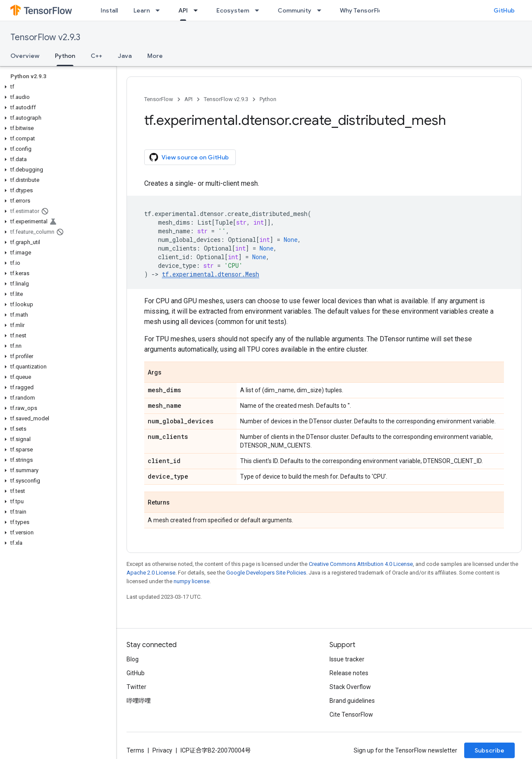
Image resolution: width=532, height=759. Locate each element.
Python (268, 99)
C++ (97, 56)
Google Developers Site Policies (266, 573)
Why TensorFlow (363, 10)
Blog (133, 659)
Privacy (162, 750)
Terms (135, 750)
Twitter (136, 687)
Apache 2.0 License (151, 573)
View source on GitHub (189, 157)
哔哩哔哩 (139, 701)
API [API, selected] (183, 10)
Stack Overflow (350, 687)
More (155, 56)
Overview (25, 56)
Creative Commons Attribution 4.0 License (361, 564)
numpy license (192, 581)
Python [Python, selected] (65, 56)
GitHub (504, 10)
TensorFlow (159, 99)
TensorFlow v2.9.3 (45, 37)
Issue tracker (347, 659)
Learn (142, 10)
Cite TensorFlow (351, 715)
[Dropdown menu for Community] (322, 10)
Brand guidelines (352, 701)
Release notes (349, 673)
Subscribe (489, 750)
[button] (56, 87)
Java (125, 56)
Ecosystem (233, 10)
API (188, 99)
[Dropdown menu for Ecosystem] (260, 10)
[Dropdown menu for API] (198, 10)
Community (294, 10)
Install (109, 10)
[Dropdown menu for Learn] (160, 10)
